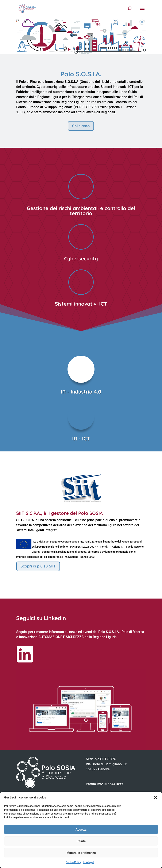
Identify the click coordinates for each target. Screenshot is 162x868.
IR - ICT (81, 439)
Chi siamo (81, 126)
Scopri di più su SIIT (38, 566)
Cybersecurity (81, 258)
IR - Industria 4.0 (81, 392)
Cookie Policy (74, 862)
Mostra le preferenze (81, 853)
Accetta (81, 830)
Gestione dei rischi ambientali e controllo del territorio (81, 211)
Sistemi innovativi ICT (81, 304)
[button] (156, 797)
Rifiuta (81, 841)
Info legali (89, 862)
